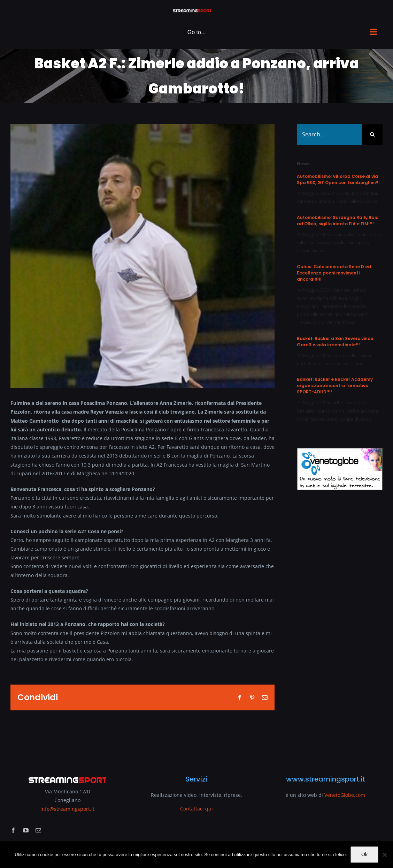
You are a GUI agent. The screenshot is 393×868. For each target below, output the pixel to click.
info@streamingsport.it (67, 809)
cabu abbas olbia (350, 234)
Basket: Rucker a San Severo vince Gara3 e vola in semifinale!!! (335, 342)
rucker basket (311, 419)
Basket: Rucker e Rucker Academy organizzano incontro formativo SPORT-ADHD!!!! (335, 386)
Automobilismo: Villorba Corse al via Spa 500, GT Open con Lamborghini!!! (338, 179)
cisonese (342, 290)
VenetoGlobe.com (345, 795)
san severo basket (332, 363)
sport (342, 201)
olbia (375, 234)
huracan (341, 193)
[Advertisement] (340, 628)
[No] (384, 855)
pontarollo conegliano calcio (326, 314)
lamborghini (364, 193)
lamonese (332, 306)
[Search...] (329, 134)
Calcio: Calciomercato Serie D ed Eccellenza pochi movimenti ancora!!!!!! (334, 273)
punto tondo (331, 411)
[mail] (38, 830)
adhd (338, 402)
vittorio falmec (341, 322)
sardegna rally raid (336, 242)
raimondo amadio (315, 201)
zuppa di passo (356, 419)
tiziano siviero (311, 250)
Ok (364, 854)
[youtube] (26, 830)
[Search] (372, 134)
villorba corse (363, 201)
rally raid (306, 242)
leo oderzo (355, 306)
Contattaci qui (196, 809)
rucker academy (363, 411)
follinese (338, 298)
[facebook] (13, 830)
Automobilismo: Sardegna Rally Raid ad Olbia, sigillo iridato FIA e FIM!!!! (338, 221)
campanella (345, 355)
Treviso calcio (311, 322)
